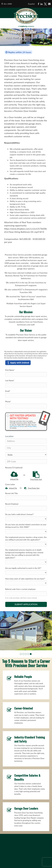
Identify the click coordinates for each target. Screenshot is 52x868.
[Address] (26, 441)
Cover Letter (10, 484)
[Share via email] (49, 4)
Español (31, 4)
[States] (26, 455)
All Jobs (7, 4)
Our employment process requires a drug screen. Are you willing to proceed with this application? (26, 539)
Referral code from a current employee (20, 589)
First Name (10, 370)
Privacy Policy (32, 426)
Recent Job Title (12, 493)
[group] (26, 631)
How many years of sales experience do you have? (25, 579)
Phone (8, 402)
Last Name (10, 381)
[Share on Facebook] (38, 4)
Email (8, 391)
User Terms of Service (17, 426)
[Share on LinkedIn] (42, 4)
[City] (26, 448)
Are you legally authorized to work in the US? (23, 568)
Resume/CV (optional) (14, 468)
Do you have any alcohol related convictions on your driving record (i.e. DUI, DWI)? (26, 526)
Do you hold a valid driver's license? (20, 514)
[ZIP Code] (26, 461)
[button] (21, 654)
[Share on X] (45, 4)
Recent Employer (12, 504)
